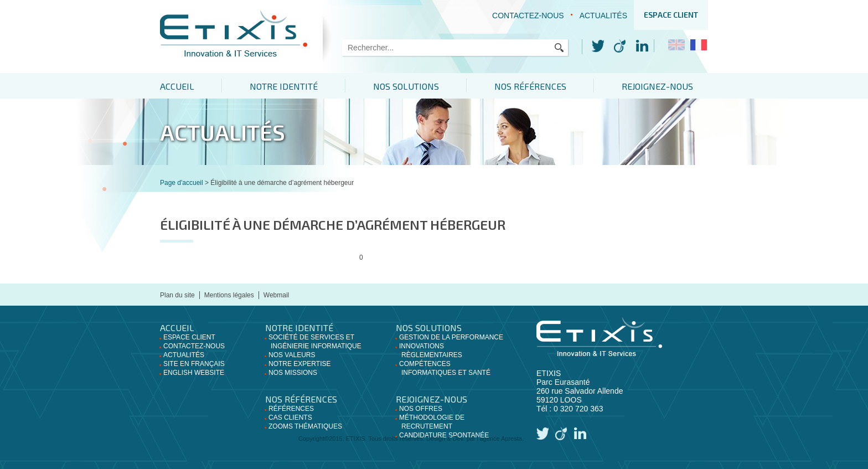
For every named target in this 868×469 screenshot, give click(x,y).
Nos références (530, 86)
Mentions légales (229, 295)
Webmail (276, 295)
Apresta (512, 439)
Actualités (603, 16)
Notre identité (284, 86)
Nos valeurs (292, 355)
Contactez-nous (528, 16)
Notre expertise (299, 364)
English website (194, 373)
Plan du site (177, 295)
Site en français (194, 364)
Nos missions (293, 373)
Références (291, 409)
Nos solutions (406, 86)
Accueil (177, 86)
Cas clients (290, 418)
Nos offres (421, 409)
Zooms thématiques (305, 426)
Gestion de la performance (451, 337)
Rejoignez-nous (657, 86)
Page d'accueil (182, 183)
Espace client (671, 15)
